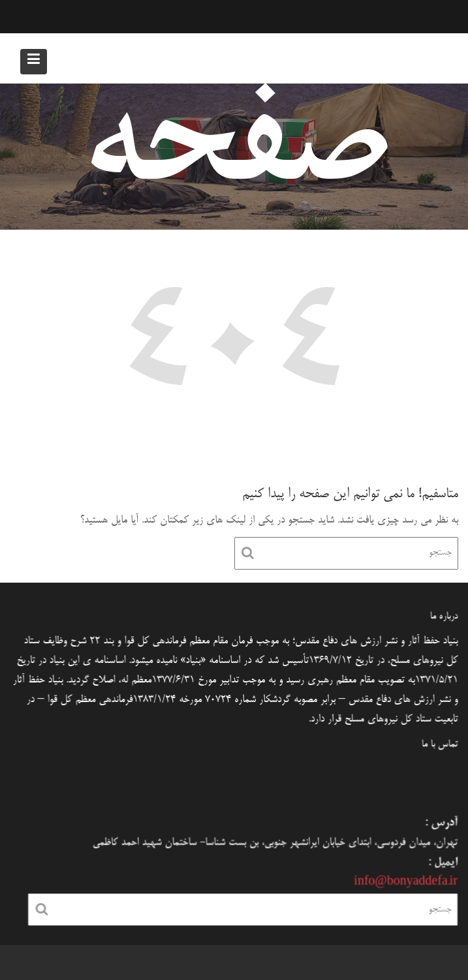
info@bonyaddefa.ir (403, 882)
